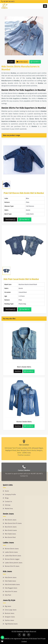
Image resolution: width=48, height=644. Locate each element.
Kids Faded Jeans (10, 581)
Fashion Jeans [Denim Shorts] (9, 620)
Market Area (9, 509)
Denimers (20, 631)
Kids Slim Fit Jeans (11, 592)
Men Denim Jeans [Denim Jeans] (11, 520)
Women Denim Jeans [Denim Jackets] (12, 549)
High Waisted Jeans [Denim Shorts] (11, 624)
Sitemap (8, 505)
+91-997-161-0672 (8, 2)
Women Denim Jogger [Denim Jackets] (12, 559)
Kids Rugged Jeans (11, 588)
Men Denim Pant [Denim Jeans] (10, 537)
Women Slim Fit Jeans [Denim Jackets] (12, 566)
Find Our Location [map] (24, 454)
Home (7, 491)
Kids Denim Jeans (11, 577)
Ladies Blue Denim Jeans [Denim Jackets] (13, 556)
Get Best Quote (22, 62)
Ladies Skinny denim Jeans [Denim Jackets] (14, 563)
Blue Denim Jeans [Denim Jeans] (11, 527)
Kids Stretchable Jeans (12, 584)
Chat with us (35, 62)
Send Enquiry (10, 219)
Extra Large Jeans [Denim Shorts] (11, 610)
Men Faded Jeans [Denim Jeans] (10, 534)
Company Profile (10, 495)
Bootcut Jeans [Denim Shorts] (10, 613)
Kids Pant (8, 595)
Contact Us (24, 477)
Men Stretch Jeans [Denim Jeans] (11, 530)
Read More (18, 371)
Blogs (7, 498)
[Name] (45, 6)
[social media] (19, 635)
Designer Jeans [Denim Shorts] (10, 617)
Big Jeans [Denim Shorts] (8, 606)
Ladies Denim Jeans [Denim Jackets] (11, 552)
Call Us (11, 62)
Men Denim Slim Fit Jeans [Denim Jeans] (13, 523)
